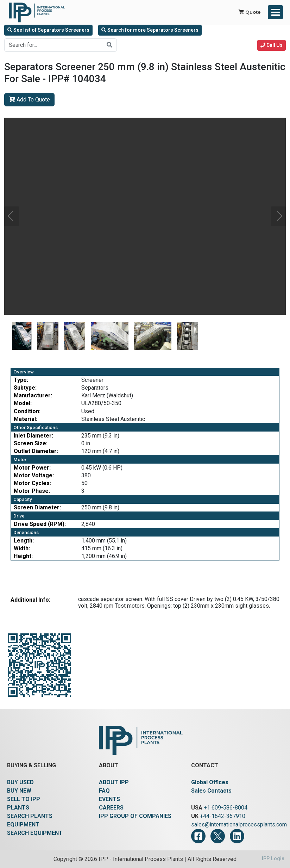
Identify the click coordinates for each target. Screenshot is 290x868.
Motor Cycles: (32, 483)
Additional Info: (30, 600)
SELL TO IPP (24, 799)
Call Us (272, 45)
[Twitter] (218, 836)
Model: (23, 403)
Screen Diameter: (37, 507)
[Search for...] (53, 45)
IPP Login (273, 859)
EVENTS (109, 799)
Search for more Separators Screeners (150, 30)
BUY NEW (19, 791)
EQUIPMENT (23, 824)
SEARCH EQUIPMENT (35, 833)
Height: (23, 556)
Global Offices (210, 782)
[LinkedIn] (237, 836)
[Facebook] (198, 836)
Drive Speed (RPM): (40, 524)
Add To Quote (29, 100)
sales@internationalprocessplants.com (239, 824)
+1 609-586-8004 (226, 808)
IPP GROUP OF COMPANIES (135, 816)
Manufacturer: (33, 395)
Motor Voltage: (34, 475)
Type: (21, 380)
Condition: (27, 411)
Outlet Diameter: (36, 451)
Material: (26, 419)
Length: (24, 541)
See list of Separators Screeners (48, 30)
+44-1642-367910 (223, 816)
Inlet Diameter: (33, 436)
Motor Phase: (32, 491)
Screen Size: (31, 443)
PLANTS (18, 808)
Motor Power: (32, 468)
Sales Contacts (211, 791)
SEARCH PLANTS (30, 816)
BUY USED (20, 782)
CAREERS (111, 808)
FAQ (104, 791)
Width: (22, 548)
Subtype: (25, 388)
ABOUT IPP (114, 782)
